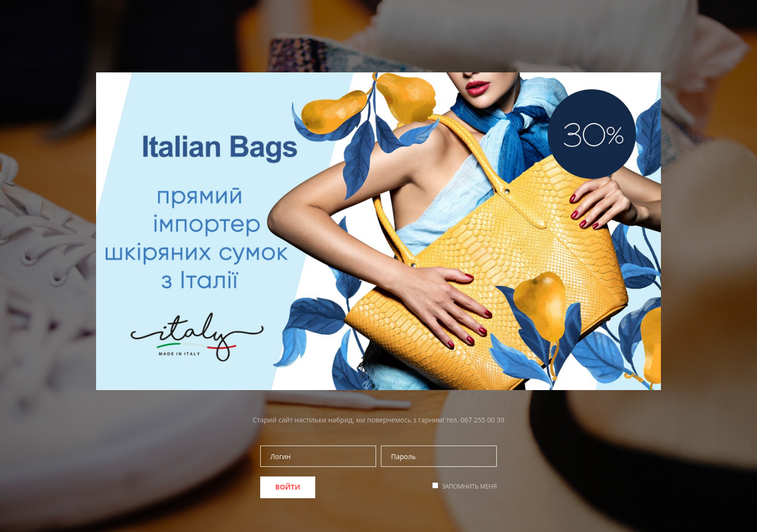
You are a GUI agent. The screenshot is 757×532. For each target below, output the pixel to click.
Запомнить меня (469, 486)
